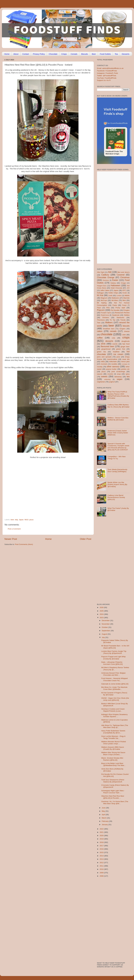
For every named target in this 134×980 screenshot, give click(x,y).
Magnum (104, 298)
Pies (108, 308)
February (105, 821)
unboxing (107, 379)
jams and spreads (104, 357)
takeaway (118, 377)
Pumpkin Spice (106, 313)
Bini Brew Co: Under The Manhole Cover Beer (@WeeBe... (114, 688)
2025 (102, 611)
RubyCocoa (105, 315)
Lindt (110, 295)
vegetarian (101, 382)
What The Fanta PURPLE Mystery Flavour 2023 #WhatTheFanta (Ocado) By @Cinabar (118, 395)
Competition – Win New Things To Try (116, 458)
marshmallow (112, 359)
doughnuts (126, 341)
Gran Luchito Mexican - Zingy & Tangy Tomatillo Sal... (113, 737)
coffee (100, 338)
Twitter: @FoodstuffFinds (107, 76)
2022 (102, 829)
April (104, 815)
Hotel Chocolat (116, 288)
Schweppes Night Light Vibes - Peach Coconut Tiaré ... (113, 792)
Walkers (109, 322)
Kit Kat (100, 295)
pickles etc (125, 369)
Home (7, 54)
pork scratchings (118, 372)
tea (128, 376)
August (105, 634)
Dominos (106, 280)
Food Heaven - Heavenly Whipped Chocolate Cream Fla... (114, 679)
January (105, 825)
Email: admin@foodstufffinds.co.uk (110, 68)
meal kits (126, 359)
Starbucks (120, 318)
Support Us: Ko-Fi (104, 80)
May (104, 811)
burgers (123, 329)
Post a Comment (14, 529)
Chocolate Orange (106, 277)
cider (124, 335)
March (104, 818)
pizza (31, 520)
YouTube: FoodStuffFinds (107, 78)
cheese (127, 331)
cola (113, 338)
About (16, 54)
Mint (124, 300)
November (106, 624)
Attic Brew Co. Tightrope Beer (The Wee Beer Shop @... (115, 726)
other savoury (113, 366)
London (119, 296)
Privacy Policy (39, 54)
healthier (116, 352)
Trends (123, 320)
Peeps (124, 305)
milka (103, 362)
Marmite (126, 298)
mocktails (104, 364)
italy (16, 520)
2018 (102, 842)
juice (118, 357)
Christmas (125, 277)
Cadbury (105, 275)
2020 (102, 836)
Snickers (106, 318)
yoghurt (112, 382)
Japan (21, 520)
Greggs (123, 283)
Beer (94, 54)
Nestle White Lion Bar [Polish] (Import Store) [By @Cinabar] (117, 484)
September (106, 631)
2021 (102, 832)
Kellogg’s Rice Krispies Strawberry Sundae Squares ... (114, 715)
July (103, 637)
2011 (102, 866)
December (106, 621)
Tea (116, 54)
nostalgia (124, 364)
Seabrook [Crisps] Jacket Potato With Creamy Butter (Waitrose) (118, 433)
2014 (102, 856)
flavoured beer (108, 346)
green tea (101, 352)
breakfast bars (109, 329)
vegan (120, 379)
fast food (126, 344)
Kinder (125, 293)
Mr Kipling (102, 303)
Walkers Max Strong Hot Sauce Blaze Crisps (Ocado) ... (113, 753)
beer (12, 520)
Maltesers (115, 298)
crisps (126, 337)
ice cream (118, 354)
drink (103, 344)
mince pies (125, 362)
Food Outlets (105, 54)
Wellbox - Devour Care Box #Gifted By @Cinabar (118, 419)
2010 (102, 869)
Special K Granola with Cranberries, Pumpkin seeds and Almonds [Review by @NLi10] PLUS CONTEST (118, 447)
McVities (115, 300)
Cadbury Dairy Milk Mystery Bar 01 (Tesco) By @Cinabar (118, 406)
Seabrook (116, 315)
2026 (102, 607)
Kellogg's (100, 293)
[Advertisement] (43, 501)
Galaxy (113, 283)
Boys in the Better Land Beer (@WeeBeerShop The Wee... (113, 764)
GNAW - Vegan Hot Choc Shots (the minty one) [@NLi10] (115, 699)
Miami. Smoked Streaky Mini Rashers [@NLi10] (112, 759)
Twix (99, 323)
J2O (128, 288)
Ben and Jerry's (124, 272)
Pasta (115, 305)
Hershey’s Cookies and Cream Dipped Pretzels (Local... (113, 710)
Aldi (110, 272)
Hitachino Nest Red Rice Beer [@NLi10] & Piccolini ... (113, 797)
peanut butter (111, 369)
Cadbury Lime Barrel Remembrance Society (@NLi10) (116, 497)
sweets (104, 376)
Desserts (126, 54)
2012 (102, 863)
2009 (102, 873)
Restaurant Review (122, 313)
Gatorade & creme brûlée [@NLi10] (115, 684)
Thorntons (101, 320)
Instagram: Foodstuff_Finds (107, 73)
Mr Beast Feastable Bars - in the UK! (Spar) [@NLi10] (115, 647)
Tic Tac (112, 320)
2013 (102, 859)
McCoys (104, 300)
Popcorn (101, 310)
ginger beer (125, 347)
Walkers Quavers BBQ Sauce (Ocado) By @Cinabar (113, 748)
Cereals (74, 54)
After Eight (101, 272)
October (105, 627)
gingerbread (106, 349)
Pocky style (120, 308)
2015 (102, 852)
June (104, 808)
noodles (114, 364)
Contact (26, 54)
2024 (102, 614)
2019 (102, 839)
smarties (110, 374)
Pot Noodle (115, 310)
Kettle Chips (113, 293)
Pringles (126, 310)
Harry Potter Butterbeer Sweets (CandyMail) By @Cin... (113, 732)
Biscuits (85, 54)
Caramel (121, 275)
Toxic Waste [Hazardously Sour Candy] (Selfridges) (117, 470)
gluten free (121, 349)
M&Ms (127, 295)
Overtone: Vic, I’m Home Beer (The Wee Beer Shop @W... (115, 803)
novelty (100, 367)
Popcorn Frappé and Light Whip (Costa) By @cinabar (114, 658)
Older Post (86, 539)
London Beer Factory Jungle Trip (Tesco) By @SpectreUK (114, 652)
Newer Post (11, 539)
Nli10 (26, 520)
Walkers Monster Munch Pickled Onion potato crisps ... (114, 743)
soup (119, 374)
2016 (102, 849)
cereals (113, 331)
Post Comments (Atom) (24, 544)
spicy (128, 374)
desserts (109, 341)
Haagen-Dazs (102, 286)
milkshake (113, 362)
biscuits (126, 326)
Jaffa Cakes (105, 290)
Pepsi (99, 308)
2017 (102, 846)
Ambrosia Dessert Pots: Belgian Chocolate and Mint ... (114, 674)
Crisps (64, 54)
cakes (100, 331)
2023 (102, 618)
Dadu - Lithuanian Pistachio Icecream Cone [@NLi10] (112, 663)
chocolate (107, 334)
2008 (102, 876)
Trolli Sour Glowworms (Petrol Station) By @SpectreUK (113, 781)
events (115, 344)
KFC (124, 290)
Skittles (127, 315)
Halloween (115, 285)
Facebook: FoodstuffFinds (107, 71)
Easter (115, 280)
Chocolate (53, 54)
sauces (100, 374)
